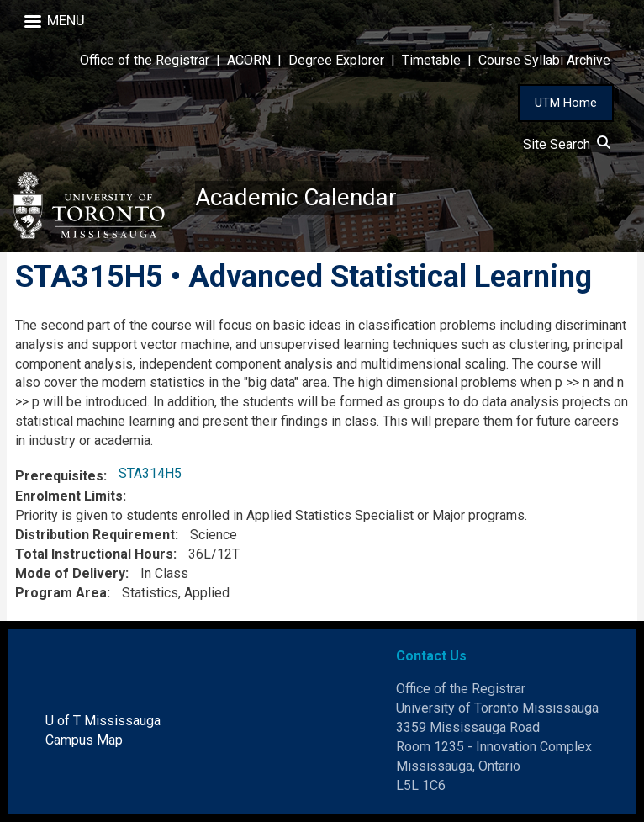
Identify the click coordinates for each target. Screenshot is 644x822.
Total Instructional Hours (94, 554)
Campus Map (84, 740)
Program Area (61, 593)
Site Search (567, 144)
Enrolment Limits (69, 496)
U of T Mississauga (103, 721)
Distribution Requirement (95, 535)
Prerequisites (59, 476)
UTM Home (566, 103)
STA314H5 (150, 473)
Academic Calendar (296, 197)
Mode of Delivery (70, 573)
